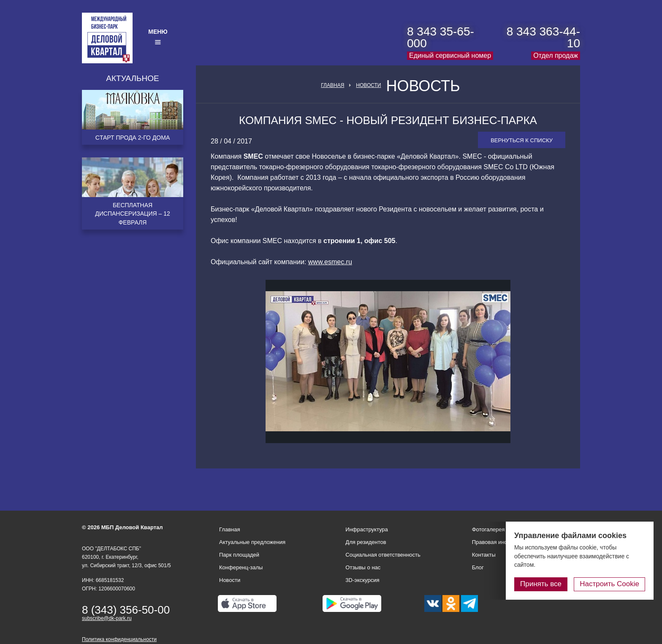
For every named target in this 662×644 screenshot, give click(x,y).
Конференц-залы (241, 567)
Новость (423, 86)
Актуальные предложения (252, 542)
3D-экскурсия (362, 580)
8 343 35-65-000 (441, 37)
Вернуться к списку (522, 140)
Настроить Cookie (609, 584)
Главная (332, 85)
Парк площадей (239, 555)
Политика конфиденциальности (119, 639)
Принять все (541, 584)
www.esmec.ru (330, 262)
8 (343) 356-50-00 (126, 610)
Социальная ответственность (383, 555)
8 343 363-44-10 (543, 37)
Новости (368, 85)
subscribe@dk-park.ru (107, 618)
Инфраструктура (366, 529)
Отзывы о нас (363, 567)
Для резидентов (366, 542)
